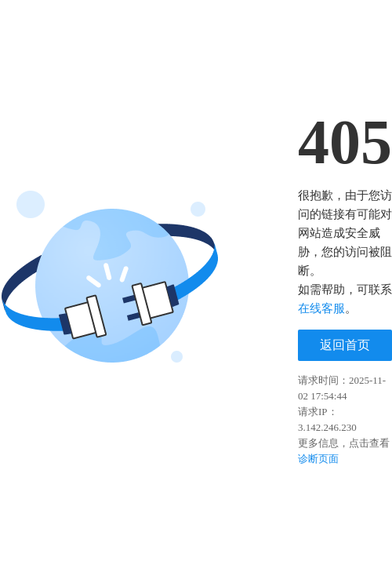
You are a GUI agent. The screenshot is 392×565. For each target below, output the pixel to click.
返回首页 (345, 345)
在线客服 (321, 308)
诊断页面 (318, 459)
